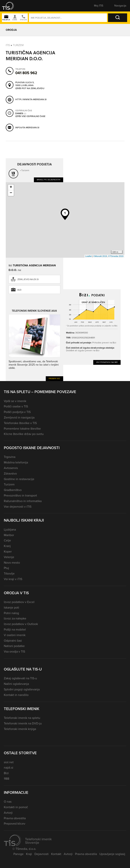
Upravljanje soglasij (112, 854)
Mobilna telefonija (16, 462)
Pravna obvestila (15, 818)
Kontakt (56, 854)
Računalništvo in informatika (23, 501)
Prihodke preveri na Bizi (104, 343)
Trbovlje (9, 573)
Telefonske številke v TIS (20, 423)
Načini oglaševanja (16, 684)
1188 (7, 779)
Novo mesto (12, 563)
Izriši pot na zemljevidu (30, 89)
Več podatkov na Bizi (107, 362)
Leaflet (89, 256)
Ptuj (6, 568)
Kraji (29, 854)
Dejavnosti (42, 854)
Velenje (9, 557)
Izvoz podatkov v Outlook (21, 624)
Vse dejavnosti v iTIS (18, 507)
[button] (11, 6)
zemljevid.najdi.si (28, 279)
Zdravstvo (10, 473)
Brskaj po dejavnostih (49, 180)
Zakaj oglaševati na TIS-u (20, 678)
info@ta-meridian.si (27, 128)
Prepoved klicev (15, 824)
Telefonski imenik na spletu (22, 718)
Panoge (18, 854)
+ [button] (11, 187)
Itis (8, 45)
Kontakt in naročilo (16, 695)
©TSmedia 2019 (116, 256)
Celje (7, 540)
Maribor (9, 535)
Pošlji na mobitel (15, 629)
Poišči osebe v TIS (16, 406)
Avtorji (8, 813)
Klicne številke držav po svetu (24, 434)
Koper (8, 551)
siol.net (9, 762)
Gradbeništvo (13, 490)
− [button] (11, 193)
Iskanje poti (11, 608)
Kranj (7, 546)
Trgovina (10, 457)
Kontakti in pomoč (16, 807)
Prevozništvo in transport (20, 495)
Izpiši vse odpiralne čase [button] (30, 116)
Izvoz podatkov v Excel (19, 602)
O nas (8, 802)
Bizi (19, 290)
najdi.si (9, 768)
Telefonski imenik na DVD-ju (23, 723)
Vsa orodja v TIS (14, 651)
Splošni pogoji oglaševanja (22, 689)
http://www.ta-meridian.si (31, 99)
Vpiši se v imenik (15, 401)
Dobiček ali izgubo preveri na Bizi (83, 350)
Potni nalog (11, 613)
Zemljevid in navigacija (19, 417)
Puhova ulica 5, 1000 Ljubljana (25, 84)
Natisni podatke (14, 646)
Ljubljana (10, 529)
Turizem (18, 45)
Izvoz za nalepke (15, 618)
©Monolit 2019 (100, 256)
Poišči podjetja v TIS (17, 412)
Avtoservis (11, 468)
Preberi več (54, 378)
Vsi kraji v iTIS (13, 579)
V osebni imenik (15, 635)
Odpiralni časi (13, 641)
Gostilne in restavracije (19, 479)
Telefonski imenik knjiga (20, 729)
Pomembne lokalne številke (22, 429)
